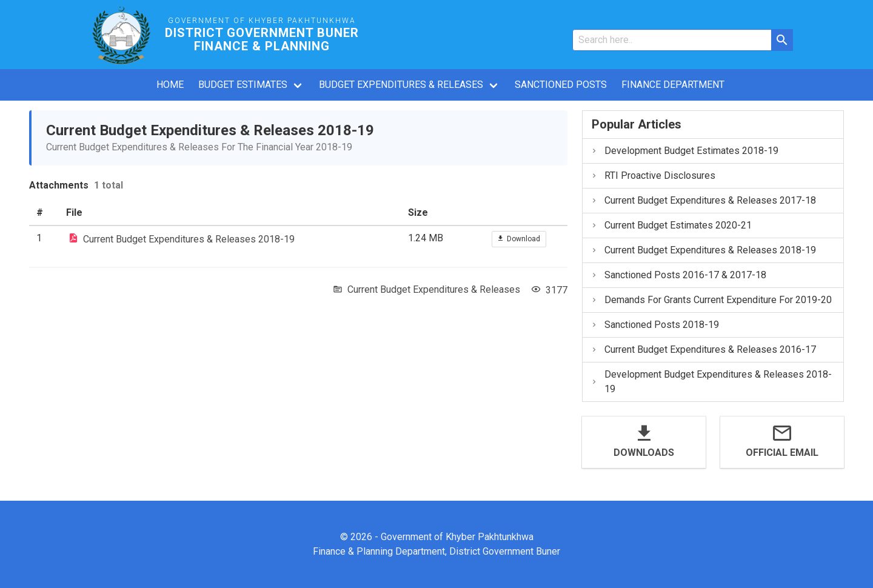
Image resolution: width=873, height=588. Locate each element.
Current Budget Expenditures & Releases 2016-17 (703, 349)
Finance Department (673, 85)
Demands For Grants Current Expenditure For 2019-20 (711, 300)
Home (170, 85)
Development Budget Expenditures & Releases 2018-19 (711, 382)
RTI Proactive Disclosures (653, 175)
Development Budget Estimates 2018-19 (684, 151)
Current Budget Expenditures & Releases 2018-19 (189, 239)
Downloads (644, 453)
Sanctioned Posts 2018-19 (655, 325)
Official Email (782, 453)
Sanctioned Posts (561, 85)
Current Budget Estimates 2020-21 (671, 225)
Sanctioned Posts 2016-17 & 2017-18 (678, 275)
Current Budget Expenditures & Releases (434, 289)
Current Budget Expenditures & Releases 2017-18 (703, 200)
